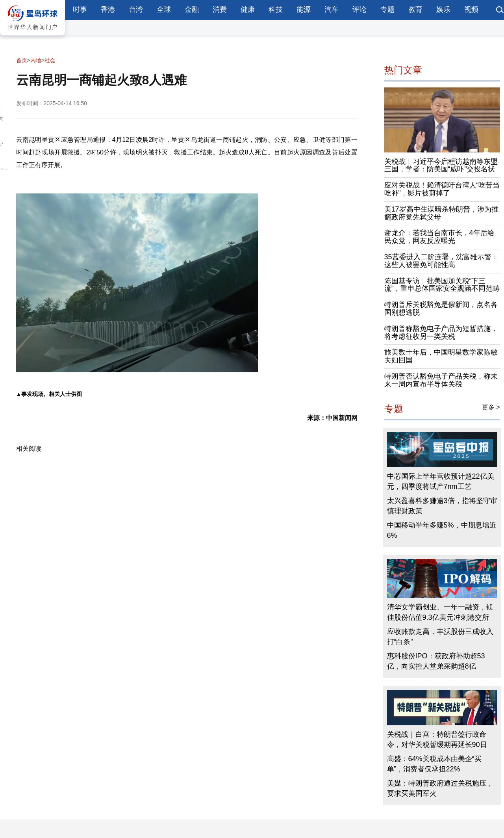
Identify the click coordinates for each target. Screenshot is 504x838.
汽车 (332, 9)
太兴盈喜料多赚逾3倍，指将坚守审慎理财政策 (442, 506)
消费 (220, 9)
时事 (80, 9)
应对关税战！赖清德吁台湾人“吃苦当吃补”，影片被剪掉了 (442, 189)
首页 (22, 60)
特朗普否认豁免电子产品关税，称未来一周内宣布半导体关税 (441, 380)
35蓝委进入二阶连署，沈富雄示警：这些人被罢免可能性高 (441, 261)
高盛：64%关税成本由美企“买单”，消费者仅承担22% (434, 764)
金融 (192, 9)
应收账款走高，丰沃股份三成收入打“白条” (440, 637)
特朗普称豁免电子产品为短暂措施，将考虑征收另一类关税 (441, 333)
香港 (108, 9)
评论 (359, 9)
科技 (276, 9)
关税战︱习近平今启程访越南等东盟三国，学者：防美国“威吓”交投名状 (441, 165)
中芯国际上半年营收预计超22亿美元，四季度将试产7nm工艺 (441, 481)
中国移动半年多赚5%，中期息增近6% (442, 530)
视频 (471, 9)
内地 (36, 60)
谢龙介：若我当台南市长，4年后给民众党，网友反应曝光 (439, 237)
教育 (415, 9)
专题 (387, 9)
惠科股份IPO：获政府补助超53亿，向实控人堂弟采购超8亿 (436, 661)
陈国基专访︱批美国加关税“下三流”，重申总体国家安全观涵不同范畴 (442, 285)
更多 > (491, 407)
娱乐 (443, 9)
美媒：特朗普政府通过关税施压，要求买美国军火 (440, 788)
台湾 (136, 9)
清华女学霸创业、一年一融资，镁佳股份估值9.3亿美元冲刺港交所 (440, 612)
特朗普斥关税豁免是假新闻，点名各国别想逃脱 (441, 308)
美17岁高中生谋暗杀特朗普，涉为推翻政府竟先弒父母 (441, 213)
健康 (248, 9)
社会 (50, 60)
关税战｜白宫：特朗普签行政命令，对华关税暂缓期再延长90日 (437, 740)
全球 (164, 9)
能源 (304, 9)
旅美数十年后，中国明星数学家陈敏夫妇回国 (441, 356)
